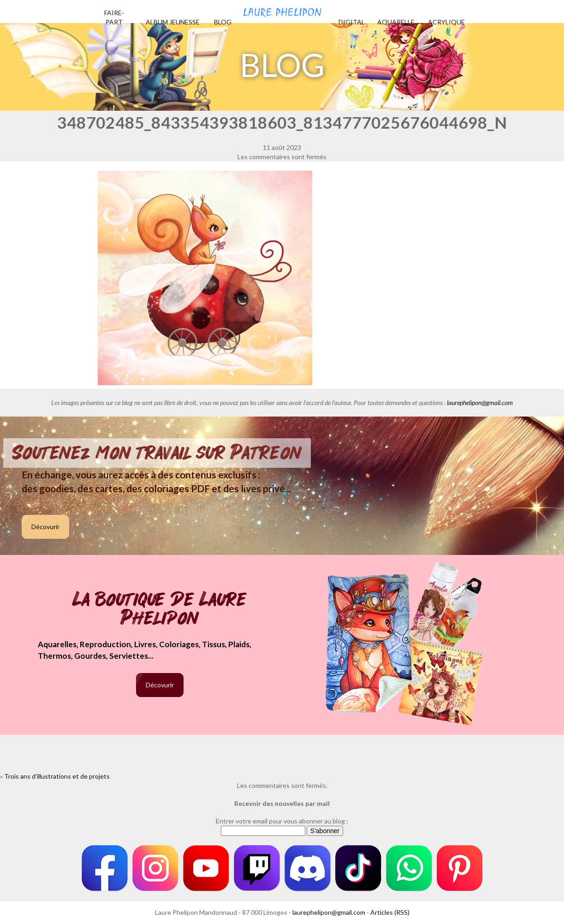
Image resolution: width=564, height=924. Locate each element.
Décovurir (45, 527)
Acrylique (446, 22)
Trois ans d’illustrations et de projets (57, 776)
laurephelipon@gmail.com (480, 402)
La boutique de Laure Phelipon (160, 610)
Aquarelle (396, 22)
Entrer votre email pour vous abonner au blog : (282, 821)
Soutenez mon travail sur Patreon (157, 453)
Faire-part (114, 17)
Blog (223, 22)
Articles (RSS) (390, 912)
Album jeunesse (173, 22)
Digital (352, 22)
